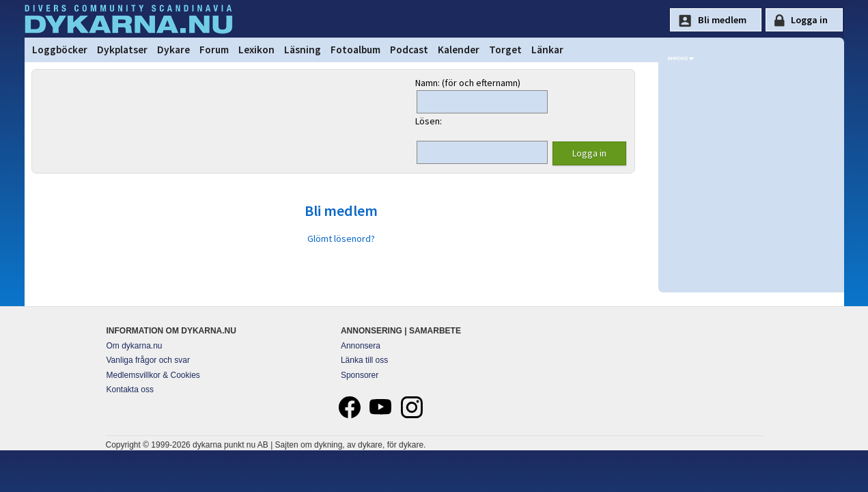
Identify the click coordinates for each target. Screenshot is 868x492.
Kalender (459, 50)
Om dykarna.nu (135, 346)
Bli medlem (341, 210)
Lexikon (256, 50)
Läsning (303, 50)
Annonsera (361, 346)
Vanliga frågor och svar (149, 360)
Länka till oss (364, 360)
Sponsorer (360, 375)
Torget (505, 50)
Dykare (173, 50)
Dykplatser (122, 50)
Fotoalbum (355, 50)
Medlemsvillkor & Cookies (153, 375)
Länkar (547, 50)
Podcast (409, 50)
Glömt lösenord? (341, 238)
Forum (214, 50)
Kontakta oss (130, 389)
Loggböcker (60, 50)
